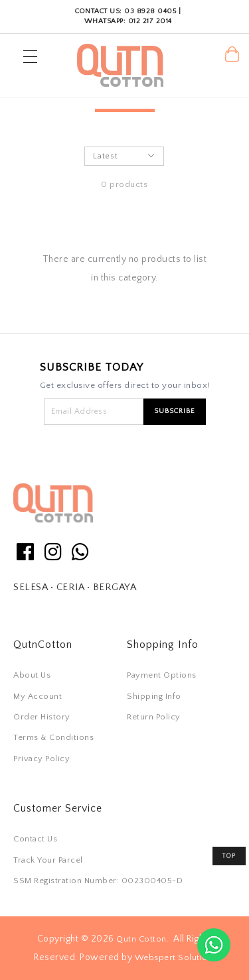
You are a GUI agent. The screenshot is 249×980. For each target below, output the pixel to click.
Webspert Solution (174, 957)
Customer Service (58, 808)
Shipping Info (154, 696)
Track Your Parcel (48, 860)
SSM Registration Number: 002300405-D (98, 881)
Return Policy (154, 717)
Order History (42, 717)
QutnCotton (43, 644)
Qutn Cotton (141, 939)
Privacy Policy (41, 759)
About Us (32, 675)
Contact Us (35, 839)
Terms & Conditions (53, 737)
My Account (38, 696)
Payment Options (162, 675)
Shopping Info (163, 644)
